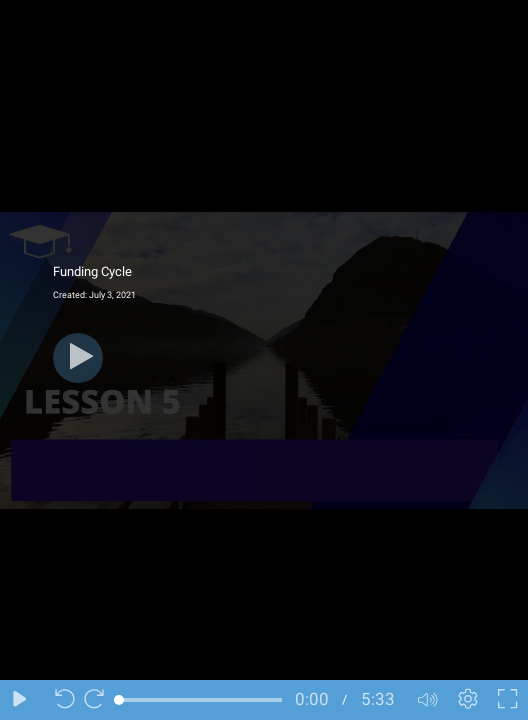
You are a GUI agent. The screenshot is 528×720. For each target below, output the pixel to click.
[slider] (200, 700)
